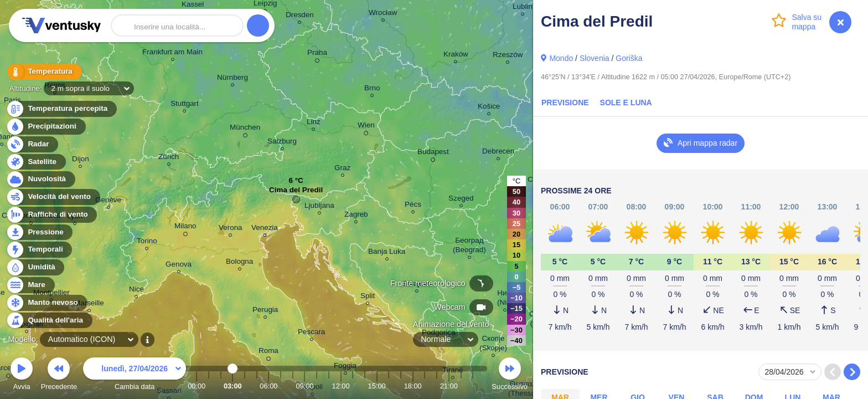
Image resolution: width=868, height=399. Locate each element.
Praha (317, 54)
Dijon (81, 160)
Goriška (629, 58)
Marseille (89, 305)
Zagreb (356, 216)
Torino (147, 242)
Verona (231, 229)
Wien (366, 127)
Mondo (561, 58)
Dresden (300, 16)
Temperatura (44, 72)
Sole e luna (626, 103)
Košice (489, 108)
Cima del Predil (296, 193)
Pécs (413, 206)
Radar (32, 144)
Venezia (265, 229)
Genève (108, 201)
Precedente (59, 375)
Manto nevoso (46, 303)
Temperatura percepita (61, 109)
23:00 (473, 386)
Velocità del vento (53, 197)
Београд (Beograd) (469, 247)
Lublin (523, 8)
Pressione (39, 232)
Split (368, 297)
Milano (185, 228)
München (245, 129)
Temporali (39, 250)
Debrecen (498, 153)
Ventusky (60, 25)
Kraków (456, 56)
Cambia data (135, 375)
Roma (268, 352)
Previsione (565, 103)
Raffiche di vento (51, 215)
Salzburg (282, 143)
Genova (179, 266)
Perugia (265, 311)
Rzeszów (508, 56)
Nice (136, 291)
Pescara (311, 333)
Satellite (36, 162)
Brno (372, 89)
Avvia (22, 375)
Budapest (433, 154)
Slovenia (595, 58)
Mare (30, 285)
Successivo (510, 375)
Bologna (239, 263)
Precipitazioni (46, 127)
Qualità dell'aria (49, 321)
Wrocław (383, 14)
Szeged (461, 200)
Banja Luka (387, 253)
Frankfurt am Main (172, 53)
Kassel (193, 6)
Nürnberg (232, 79)
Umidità (35, 267)
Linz (314, 123)
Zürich (169, 158)
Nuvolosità (40, 179)
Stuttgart (185, 105)
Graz (342, 169)
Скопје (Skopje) (493, 345)
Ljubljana (319, 207)
